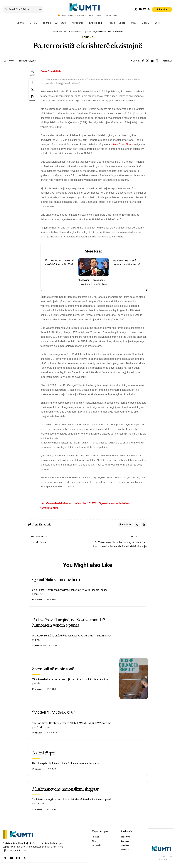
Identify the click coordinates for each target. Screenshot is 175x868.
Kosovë (81, 15)
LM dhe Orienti (111, 15)
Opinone (87, 37)
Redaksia (12, 61)
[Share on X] (147, 61)
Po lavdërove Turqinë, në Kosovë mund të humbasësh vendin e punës (68, 623)
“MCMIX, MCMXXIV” (54, 713)
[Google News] (145, 9)
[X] (136, 9)
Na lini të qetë (44, 754)
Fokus (71, 15)
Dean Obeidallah (51, 71)
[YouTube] (140, 9)
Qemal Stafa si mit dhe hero (56, 580)
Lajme (90, 15)
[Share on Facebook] (143, 61)
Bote (99, 15)
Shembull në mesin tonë (53, 670)
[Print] (157, 61)
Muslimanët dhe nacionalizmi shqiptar (65, 790)
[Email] (152, 61)
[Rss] (149, 9)
